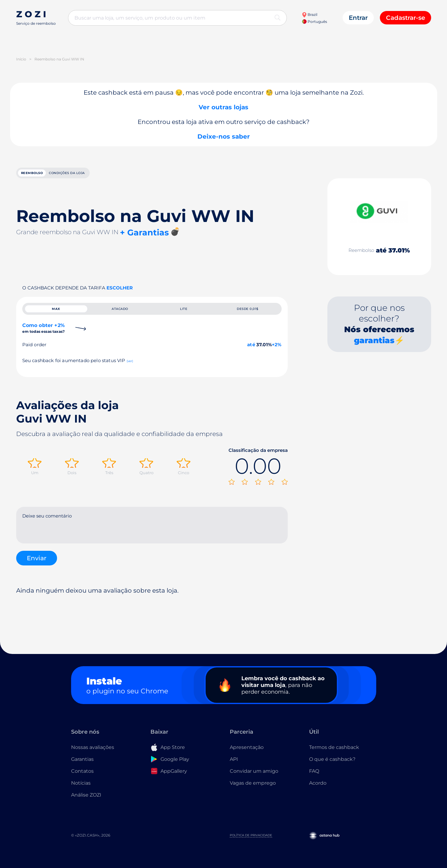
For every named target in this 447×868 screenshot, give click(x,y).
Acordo (318, 788)
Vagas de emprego (253, 788)
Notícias (81, 788)
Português (315, 22)
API (234, 764)
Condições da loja (100, 175)
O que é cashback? (332, 764)
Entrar (358, 18)
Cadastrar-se (406, 18)
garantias (374, 344)
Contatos (82, 776)
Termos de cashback (334, 752)
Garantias (82, 764)
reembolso (42, 175)
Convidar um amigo (254, 776)
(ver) (130, 370)
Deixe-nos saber (224, 136)
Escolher (120, 291)
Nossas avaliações (93, 752)
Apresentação (247, 752)
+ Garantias (144, 236)
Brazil (310, 15)
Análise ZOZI (86, 799)
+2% (277, 354)
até (251, 354)
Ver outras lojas (223, 107)
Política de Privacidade (251, 840)
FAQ (314, 776)
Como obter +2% (44, 338)
